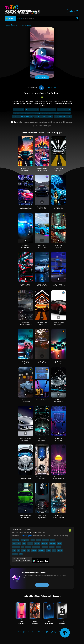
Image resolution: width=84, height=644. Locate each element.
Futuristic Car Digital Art (42, 400)
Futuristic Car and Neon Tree (59, 208)
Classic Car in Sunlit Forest (42, 362)
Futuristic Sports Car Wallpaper (25, 169)
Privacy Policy (52, 632)
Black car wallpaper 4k (32, 110)
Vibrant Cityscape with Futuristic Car (42, 169)
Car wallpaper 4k (19, 110)
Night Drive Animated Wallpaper (59, 285)
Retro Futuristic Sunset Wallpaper (59, 478)
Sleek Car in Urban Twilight (25, 401)
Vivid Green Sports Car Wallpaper (25, 516)
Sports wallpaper (26, 25)
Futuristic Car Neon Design (59, 439)
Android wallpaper (26, 536)
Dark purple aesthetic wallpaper (43, 116)
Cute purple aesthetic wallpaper (23, 113)
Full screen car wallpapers (48, 110)
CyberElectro (47, 87)
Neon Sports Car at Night (59, 362)
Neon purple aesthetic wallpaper (43, 113)
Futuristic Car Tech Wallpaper (42, 439)
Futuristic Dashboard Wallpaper (42, 478)
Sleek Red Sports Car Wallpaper (25, 285)
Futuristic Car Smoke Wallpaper (59, 516)
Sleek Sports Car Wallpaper (25, 246)
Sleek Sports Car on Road (42, 246)
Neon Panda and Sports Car (25, 362)
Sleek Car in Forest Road (59, 246)
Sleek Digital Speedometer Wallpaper (42, 517)
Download (42, 78)
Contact (20, 632)
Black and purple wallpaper (63, 113)
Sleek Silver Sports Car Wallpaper (25, 439)
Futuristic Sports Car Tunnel (59, 169)
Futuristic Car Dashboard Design (25, 478)
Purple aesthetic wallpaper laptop (22, 116)
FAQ (59, 632)
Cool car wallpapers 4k (64, 110)
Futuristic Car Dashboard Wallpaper (25, 208)
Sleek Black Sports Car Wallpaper (42, 208)
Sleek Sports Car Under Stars (42, 285)
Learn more (42, 585)
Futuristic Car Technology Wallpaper (25, 323)
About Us (27, 632)
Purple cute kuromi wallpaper (63, 116)
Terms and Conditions (39, 632)
